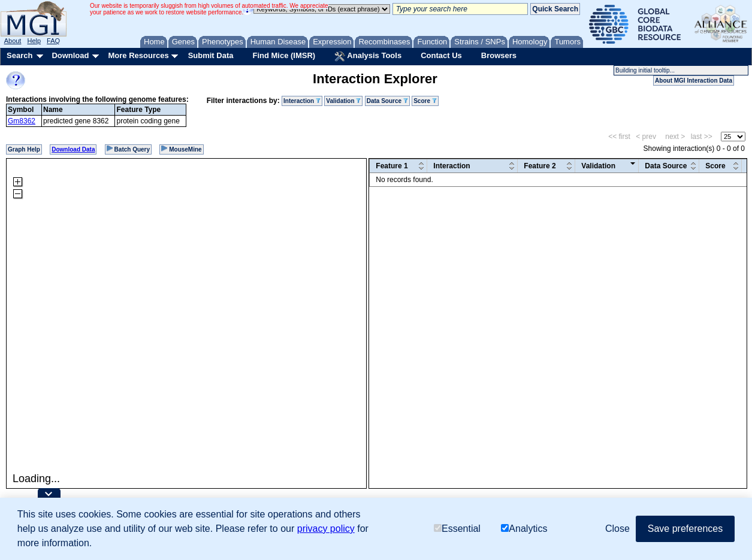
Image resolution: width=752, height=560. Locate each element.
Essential (457, 529)
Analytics (524, 529)
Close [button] (617, 529)
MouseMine (181, 149)
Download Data (73, 149)
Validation (343, 101)
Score (425, 101)
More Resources (138, 55)
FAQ (53, 41)
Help (34, 41)
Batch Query (128, 149)
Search (19, 55)
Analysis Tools (368, 56)
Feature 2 (540, 166)
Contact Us (441, 55)
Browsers (499, 55)
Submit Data (211, 55)
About (13, 41)
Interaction (302, 101)
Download (70, 55)
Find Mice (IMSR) (284, 55)
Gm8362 (22, 121)
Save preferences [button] (685, 529)
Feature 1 (392, 166)
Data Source (387, 101)
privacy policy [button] (326, 529)
